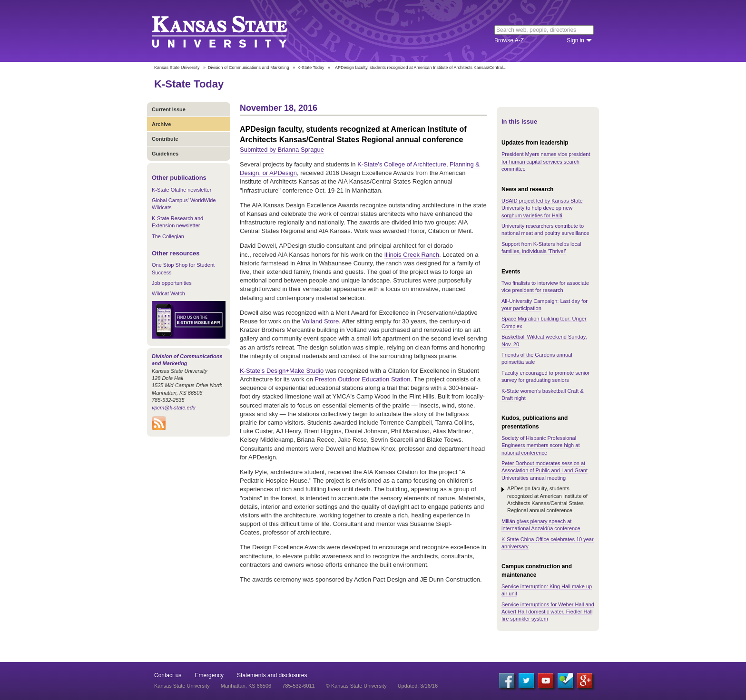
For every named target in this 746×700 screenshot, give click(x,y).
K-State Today (311, 68)
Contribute (165, 139)
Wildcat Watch (168, 293)
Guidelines (165, 154)
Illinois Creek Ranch (412, 255)
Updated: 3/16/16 (418, 686)
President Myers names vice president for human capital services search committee (546, 161)
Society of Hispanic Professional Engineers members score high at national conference (540, 445)
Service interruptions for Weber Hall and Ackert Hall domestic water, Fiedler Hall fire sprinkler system (548, 612)
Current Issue (169, 109)
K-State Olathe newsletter (182, 190)
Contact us (168, 675)
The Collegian (168, 236)
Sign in (575, 40)
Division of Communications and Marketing (249, 68)
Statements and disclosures (272, 675)
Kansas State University (231, 31)
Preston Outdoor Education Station (363, 379)
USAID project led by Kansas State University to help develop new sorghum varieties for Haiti (542, 208)
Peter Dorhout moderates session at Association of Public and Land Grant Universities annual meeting (545, 471)
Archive (161, 124)
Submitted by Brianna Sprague (282, 150)
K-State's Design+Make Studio (282, 371)
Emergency (209, 675)
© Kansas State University (356, 686)
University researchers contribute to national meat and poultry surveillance (545, 229)
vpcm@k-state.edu (174, 408)
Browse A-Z (509, 40)
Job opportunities (172, 283)
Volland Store (320, 321)
